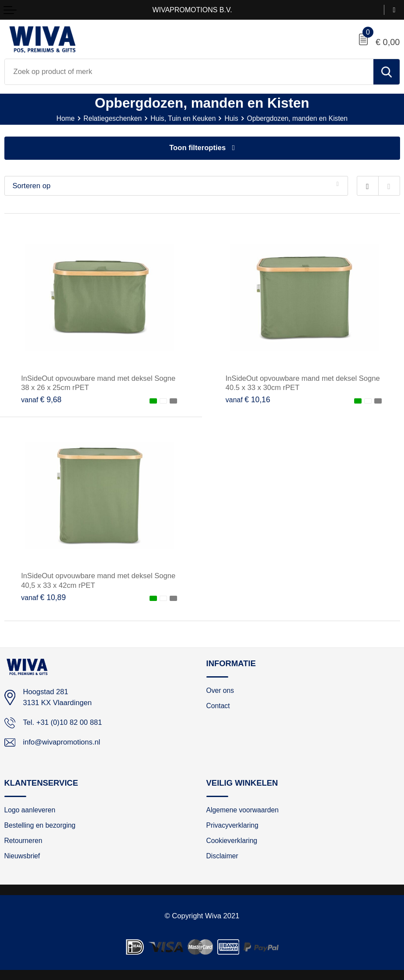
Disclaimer (222, 856)
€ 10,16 (248, 400)
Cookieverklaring (232, 841)
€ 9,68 (41, 400)
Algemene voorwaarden (243, 810)
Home (66, 118)
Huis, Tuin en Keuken (183, 118)
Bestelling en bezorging (40, 825)
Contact (218, 706)
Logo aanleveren (30, 810)
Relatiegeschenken (113, 118)
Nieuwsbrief (22, 856)
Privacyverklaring (232, 825)
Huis (231, 118)
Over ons (220, 690)
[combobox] (189, 72)
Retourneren (23, 841)
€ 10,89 (43, 597)
